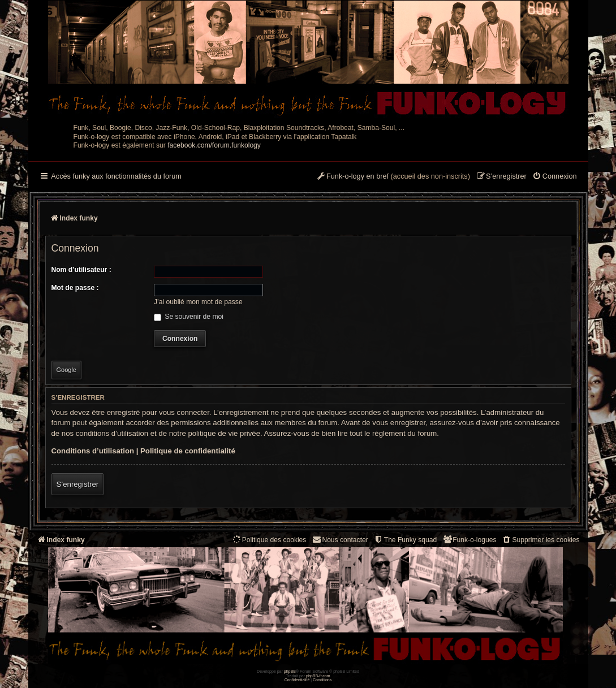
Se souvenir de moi (189, 317)
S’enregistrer (78, 484)
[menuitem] (555, 177)
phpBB (290, 671)
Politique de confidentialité (188, 451)
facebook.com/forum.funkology (214, 145)
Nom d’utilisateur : (81, 270)
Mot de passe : (75, 288)
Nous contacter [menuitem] (340, 540)
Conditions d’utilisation (93, 451)
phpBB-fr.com (318, 676)
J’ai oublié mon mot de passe (198, 302)
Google (66, 370)
